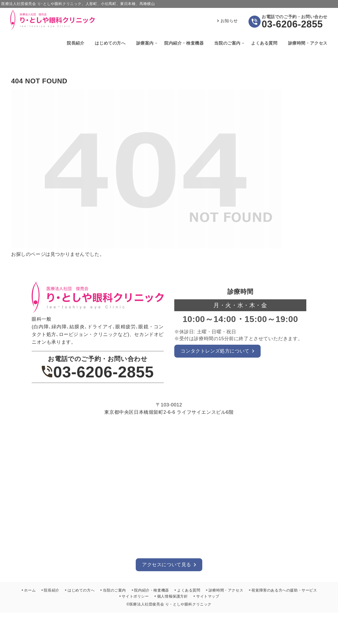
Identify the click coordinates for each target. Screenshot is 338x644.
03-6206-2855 (292, 24)
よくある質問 (189, 590)
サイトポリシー (135, 596)
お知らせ (229, 21)
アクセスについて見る (167, 565)
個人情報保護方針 (173, 596)
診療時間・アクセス (226, 590)
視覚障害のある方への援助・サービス (285, 590)
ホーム (29, 590)
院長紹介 (51, 590)
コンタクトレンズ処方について (215, 351)
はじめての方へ (81, 590)
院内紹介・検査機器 (152, 590)
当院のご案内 (114, 590)
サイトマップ (208, 596)
